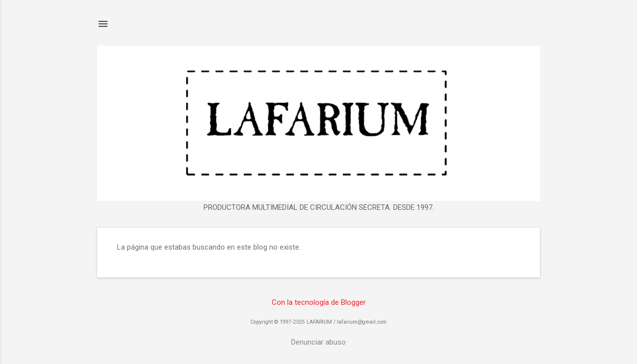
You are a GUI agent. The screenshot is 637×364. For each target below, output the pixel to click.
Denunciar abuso (318, 342)
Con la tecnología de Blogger (319, 302)
